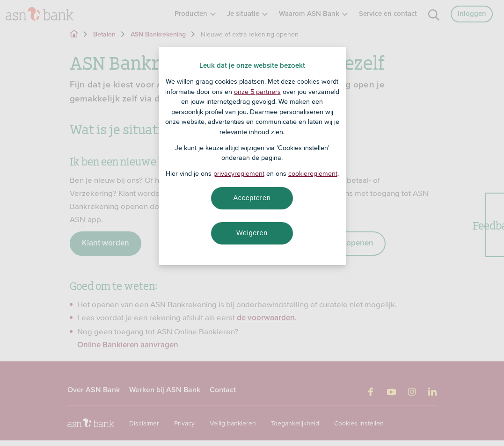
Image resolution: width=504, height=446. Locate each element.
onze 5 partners (257, 92)
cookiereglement (313, 173)
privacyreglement (239, 173)
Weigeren (252, 233)
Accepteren (252, 198)
